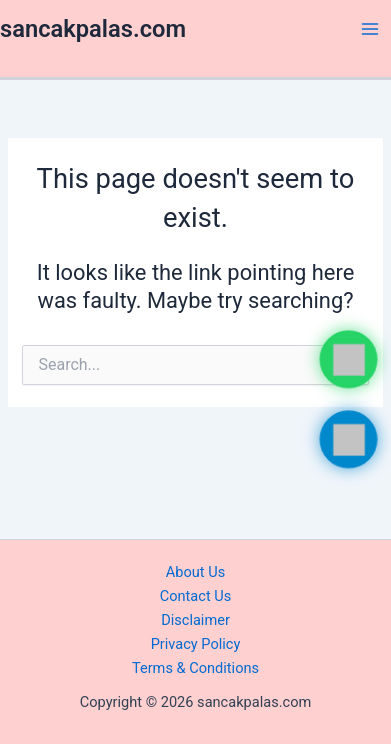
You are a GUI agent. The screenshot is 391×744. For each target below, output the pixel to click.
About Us (195, 572)
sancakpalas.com (93, 29)
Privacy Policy (196, 644)
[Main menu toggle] (370, 29)
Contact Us (196, 596)
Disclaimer (195, 620)
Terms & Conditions (195, 668)
